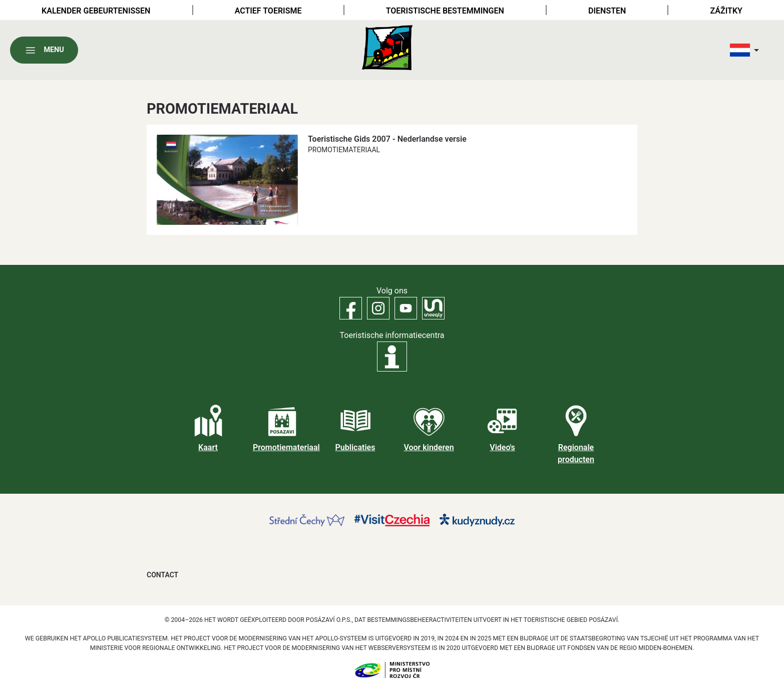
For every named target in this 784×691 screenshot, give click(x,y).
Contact (162, 575)
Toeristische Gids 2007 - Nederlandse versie (387, 139)
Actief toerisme (268, 11)
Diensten (607, 11)
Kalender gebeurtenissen (96, 11)
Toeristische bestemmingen (445, 11)
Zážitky (726, 11)
